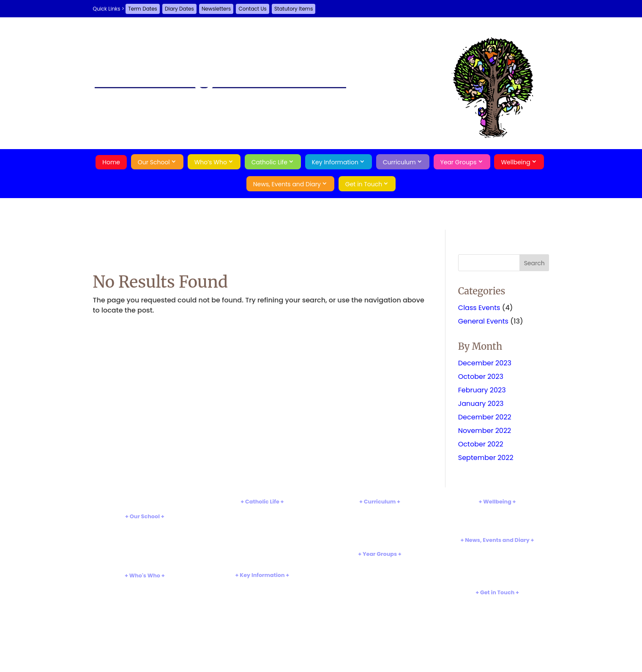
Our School (154, 162)
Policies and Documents (262, 585)
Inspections (262, 599)
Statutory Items (294, 9)
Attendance (497, 518)
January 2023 (481, 404)
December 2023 (485, 363)
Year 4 (380, 599)
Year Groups (459, 162)
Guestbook (497, 609)
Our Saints (262, 532)
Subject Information (380, 518)
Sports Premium (262, 627)
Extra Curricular (380, 532)
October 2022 (481, 444)
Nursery (380, 564)
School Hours (145, 540)
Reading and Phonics (380, 525)
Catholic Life (269, 162)
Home (111, 162)
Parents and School (145, 620)
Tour (145, 547)
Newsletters (216, 9)
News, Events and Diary (287, 184)
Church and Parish (262, 525)
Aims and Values (145, 533)
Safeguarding (497, 511)
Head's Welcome (145, 585)
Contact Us (252, 9)
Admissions (262, 592)
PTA (145, 606)
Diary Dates (179, 9)
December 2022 (485, 417)
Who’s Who (211, 162)
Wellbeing (515, 162)
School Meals (262, 641)
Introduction (145, 526)
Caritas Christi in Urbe (262, 554)
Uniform (262, 634)
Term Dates (143, 9)
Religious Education (262, 518)
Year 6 (380, 613)
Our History (145, 554)
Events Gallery (497, 570)
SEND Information (262, 613)
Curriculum (399, 162)
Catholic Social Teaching (262, 560)
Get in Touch (364, 184)
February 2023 (482, 390)
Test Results (262, 605)
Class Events (479, 308)
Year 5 (380, 605)
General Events (483, 321)
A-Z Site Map (497, 623)
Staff (145, 592)
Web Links (380, 539)
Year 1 (380, 578)
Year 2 (380, 585)
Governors (145, 599)
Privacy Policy (497, 630)
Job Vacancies (497, 578)
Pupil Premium (262, 620)
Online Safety (497, 525)
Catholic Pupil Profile (262, 546)
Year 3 (380, 592)
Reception (380, 570)
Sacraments (262, 539)
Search (497, 645)
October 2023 (481, 377)
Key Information (335, 162)
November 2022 (485, 431)
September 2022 (486, 458)
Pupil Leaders (145, 613)
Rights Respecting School (145, 561)
